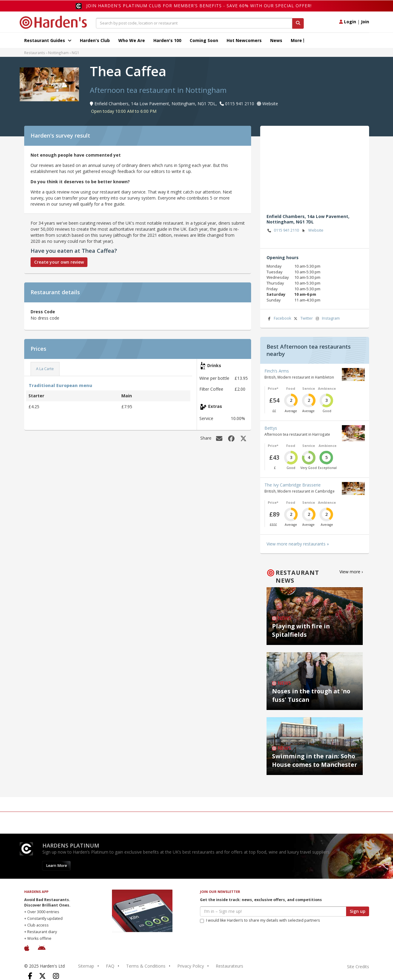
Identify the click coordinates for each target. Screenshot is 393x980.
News (276, 40)
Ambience (327, 388)
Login (348, 22)
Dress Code (43, 312)
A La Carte (45, 369)
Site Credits (358, 967)
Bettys (271, 428)
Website (312, 231)
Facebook (279, 319)
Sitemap (86, 966)
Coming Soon (204, 40)
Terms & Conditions (146, 966)
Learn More (56, 866)
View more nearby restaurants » (298, 544)
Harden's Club (95, 40)
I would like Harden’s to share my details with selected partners (260, 920)
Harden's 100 (167, 40)
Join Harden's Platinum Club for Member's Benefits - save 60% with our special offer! (199, 6)
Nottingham (58, 53)
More (298, 40)
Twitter (303, 319)
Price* (273, 388)
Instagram (327, 319)
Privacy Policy (191, 966)
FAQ (110, 966)
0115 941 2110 (283, 231)
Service (309, 388)
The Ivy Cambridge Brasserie (293, 485)
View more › (351, 572)
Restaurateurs (229, 966)
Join (365, 22)
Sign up (358, 911)
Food (291, 388)
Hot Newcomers (244, 40)
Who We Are (132, 40)
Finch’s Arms (277, 371)
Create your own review (59, 262)
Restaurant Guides (48, 40)
